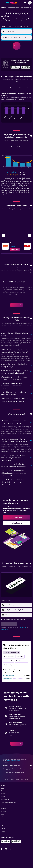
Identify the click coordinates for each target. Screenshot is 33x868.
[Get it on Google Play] (15, 67)
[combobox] (7, 26)
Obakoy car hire (8, 678)
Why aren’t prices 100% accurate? (17, 772)
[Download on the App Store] (26, 67)
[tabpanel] (16, 108)
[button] (3, 3)
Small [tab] (13, 147)
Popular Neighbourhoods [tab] (11, 653)
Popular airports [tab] (9, 657)
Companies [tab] (9, 88)
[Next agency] (29, 236)
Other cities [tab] (20, 657)
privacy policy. (4, 629)
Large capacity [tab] (9, 661)
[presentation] (26, 67)
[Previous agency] (4, 236)
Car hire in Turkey (15, 779)
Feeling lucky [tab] (8, 665)
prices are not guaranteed (14, 761)
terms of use (23, 628)
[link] (15, 250)
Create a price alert (14, 734)
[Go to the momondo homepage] (12, 3)
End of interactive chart (3, 118)
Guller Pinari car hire (9, 676)
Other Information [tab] (24, 88)
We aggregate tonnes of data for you (17, 769)
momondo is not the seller (17, 766)
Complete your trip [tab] (22, 661)
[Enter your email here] (18, 615)
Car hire (6, 779)
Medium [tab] (20, 147)
